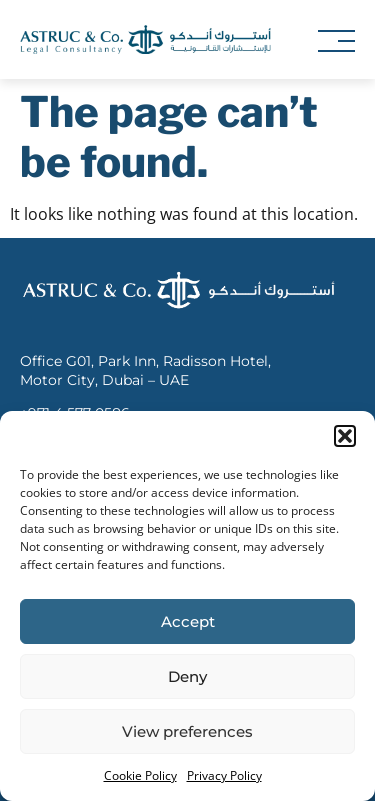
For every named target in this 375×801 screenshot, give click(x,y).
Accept (188, 621)
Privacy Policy (224, 775)
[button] (345, 436)
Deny (187, 676)
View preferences (187, 731)
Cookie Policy (140, 775)
